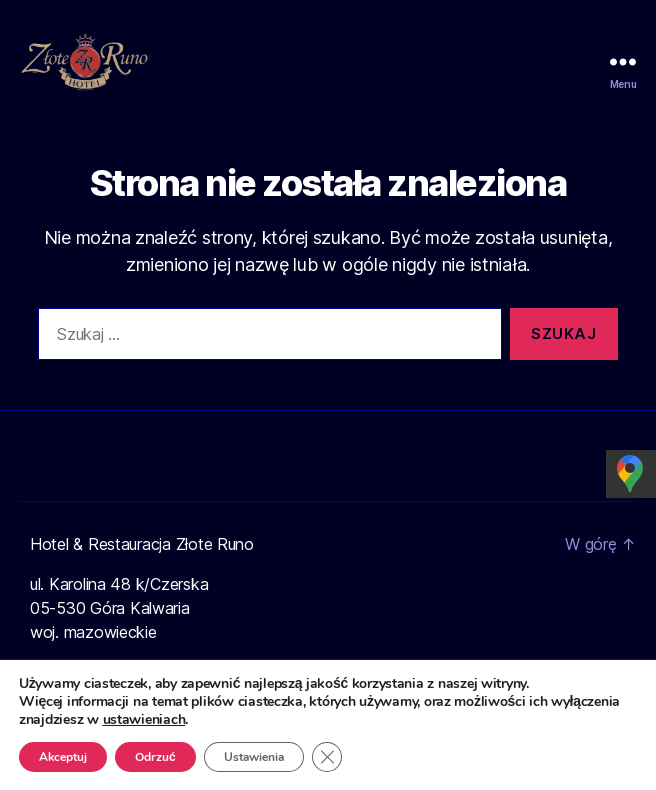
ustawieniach (145, 720)
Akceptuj (64, 757)
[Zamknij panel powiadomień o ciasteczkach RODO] (333, 757)
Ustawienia (258, 757)
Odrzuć (158, 757)
